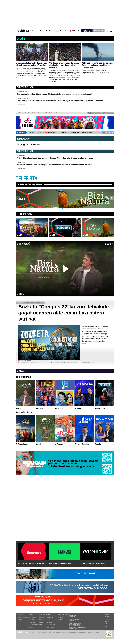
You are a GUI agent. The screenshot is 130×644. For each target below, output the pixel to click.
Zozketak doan (74, 619)
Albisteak (35, 31)
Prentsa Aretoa (74, 629)
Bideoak (20, 619)
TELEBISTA (27, 179)
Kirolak (42, 31)
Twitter (106, 618)
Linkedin (107, 623)
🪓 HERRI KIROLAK (86, 132)
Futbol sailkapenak (51, 624)
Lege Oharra (51, 633)
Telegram (107, 621)
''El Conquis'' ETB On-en (88, 363)
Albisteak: (42, 614)
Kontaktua (90, 633)
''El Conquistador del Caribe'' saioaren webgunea (64, 363)
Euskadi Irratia (32, 616)
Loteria (71, 621)
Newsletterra (108, 614)
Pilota (47, 619)
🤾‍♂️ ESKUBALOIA (74, 132)
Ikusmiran (41, 623)
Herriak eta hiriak (75, 625)
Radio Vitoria (32, 619)
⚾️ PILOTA (31, 132)
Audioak (60, 619)
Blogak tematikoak (75, 626)
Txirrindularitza (50, 618)
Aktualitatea (42, 616)
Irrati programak (32, 626)
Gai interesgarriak (75, 623)
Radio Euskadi (32, 618)
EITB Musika (32, 623)
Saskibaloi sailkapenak (52, 626)
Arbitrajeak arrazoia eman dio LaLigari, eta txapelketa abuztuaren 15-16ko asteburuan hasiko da (55, 165)
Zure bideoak (108, 113)
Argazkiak (60, 618)
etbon (28, 214)
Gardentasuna (82, 633)
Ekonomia (41, 618)
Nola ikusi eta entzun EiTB (77, 627)
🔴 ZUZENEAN (107, 133)
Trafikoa (72, 617)
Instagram (107, 620)
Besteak (63, 31)
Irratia (57, 31)
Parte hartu (73, 622)
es (113, 31)
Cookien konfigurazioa (72, 633)
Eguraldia (41, 624)
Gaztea (30, 621)
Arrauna (48, 621)
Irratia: (31, 614)
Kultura (40, 621)
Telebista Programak (23, 618)
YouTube (107, 625)
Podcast (30, 628)
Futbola (48, 616)
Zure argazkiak (95, 113)
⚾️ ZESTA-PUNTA (62, 132)
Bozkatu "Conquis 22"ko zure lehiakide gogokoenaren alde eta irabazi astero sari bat (64, 313)
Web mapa (96, 633)
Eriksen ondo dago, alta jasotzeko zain (32, 171)
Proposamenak (31, 184)
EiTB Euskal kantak (33, 624)
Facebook (107, 616)
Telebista (50, 31)
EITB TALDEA (99, 31)
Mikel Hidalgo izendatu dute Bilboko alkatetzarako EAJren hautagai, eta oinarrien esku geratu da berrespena (60, 101)
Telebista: (21, 614)
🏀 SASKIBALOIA (50, 132)
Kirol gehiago (49, 623)
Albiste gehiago (25, 87)
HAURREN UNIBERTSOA (61, 564)
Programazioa (21, 616)
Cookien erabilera (60, 633)
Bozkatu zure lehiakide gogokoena (29, 363)
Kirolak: (49, 614)
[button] (63, 209)
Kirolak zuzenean (50, 628)
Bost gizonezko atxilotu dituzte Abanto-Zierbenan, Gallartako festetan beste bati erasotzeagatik (55, 94)
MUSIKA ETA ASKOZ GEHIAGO (32, 564)
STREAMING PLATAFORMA (93, 564)
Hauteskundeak (74, 618)
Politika (40, 619)
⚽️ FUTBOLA (40, 132)
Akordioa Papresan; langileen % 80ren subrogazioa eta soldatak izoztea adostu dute (50, 107)
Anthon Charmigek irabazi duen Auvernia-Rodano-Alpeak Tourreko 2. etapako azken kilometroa (55, 158)
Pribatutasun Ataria (42, 633)
